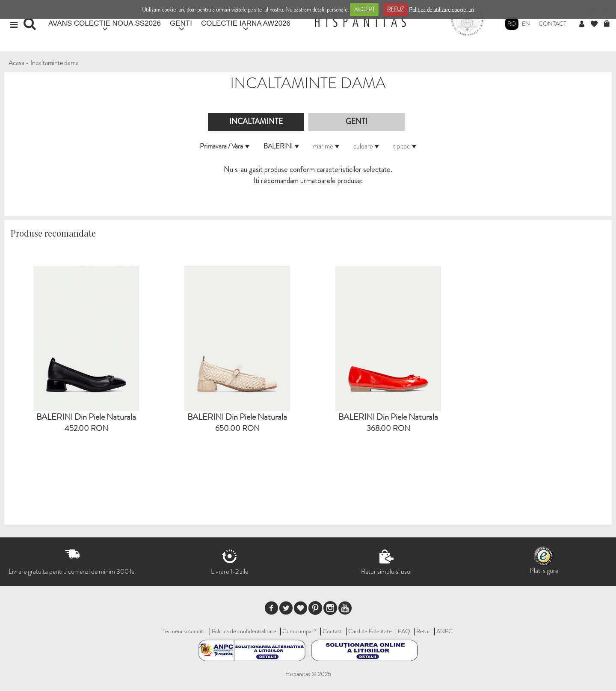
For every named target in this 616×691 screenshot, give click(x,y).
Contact (552, 24)
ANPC (444, 631)
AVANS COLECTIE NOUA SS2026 (105, 23)
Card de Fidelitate (370, 631)
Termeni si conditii (184, 631)
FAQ (404, 631)
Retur (423, 631)
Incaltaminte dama (55, 63)
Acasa (16, 63)
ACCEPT (364, 9)
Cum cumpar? (299, 631)
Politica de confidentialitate (244, 631)
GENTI (181, 23)
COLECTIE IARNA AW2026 (246, 23)
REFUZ (395, 9)
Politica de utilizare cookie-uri (441, 9)
